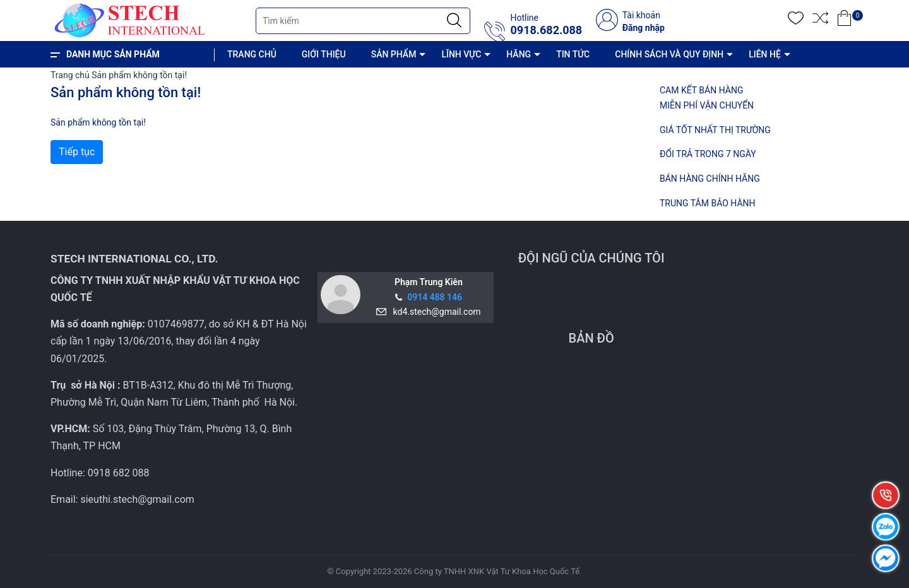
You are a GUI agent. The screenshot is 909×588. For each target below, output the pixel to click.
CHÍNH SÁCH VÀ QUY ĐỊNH (669, 54)
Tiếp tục (77, 152)
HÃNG (519, 54)
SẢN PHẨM (394, 54)
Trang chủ (70, 75)
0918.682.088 (546, 30)
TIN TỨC (573, 54)
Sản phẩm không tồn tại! (139, 75)
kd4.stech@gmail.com (435, 312)
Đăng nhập (644, 28)
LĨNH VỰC (461, 54)
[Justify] (454, 21)
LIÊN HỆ (765, 54)
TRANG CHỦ (252, 54)
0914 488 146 (435, 297)
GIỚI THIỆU (324, 54)
